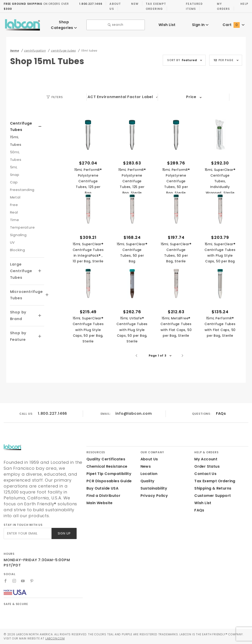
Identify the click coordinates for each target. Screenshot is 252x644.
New (134, 4)
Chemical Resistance (106, 472)
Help (244, 4)
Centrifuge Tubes (20, 123)
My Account (205, 465)
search (116, 23)
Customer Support (211, 502)
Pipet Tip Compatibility (107, 480)
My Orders (223, 6)
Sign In (200, 23)
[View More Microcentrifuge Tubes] (44, 292)
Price (191, 94)
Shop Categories (64, 23)
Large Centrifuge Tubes (20, 268)
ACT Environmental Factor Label (121, 94)
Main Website (99, 509)
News (145, 472)
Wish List (167, 23)
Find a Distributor (103, 502)
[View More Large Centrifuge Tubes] (40, 268)
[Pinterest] (32, 581)
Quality (147, 487)
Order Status (206, 472)
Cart (234, 23)
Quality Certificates (104, 465)
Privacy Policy (153, 502)
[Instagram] (14, 581)
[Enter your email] (27, 533)
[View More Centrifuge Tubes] (40, 123)
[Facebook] (6, 581)
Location (148, 480)
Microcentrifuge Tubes (25, 292)
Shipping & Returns (212, 494)
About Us (114, 6)
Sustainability (153, 494)
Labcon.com (74, 638)
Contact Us (204, 480)
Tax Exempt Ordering (154, 6)
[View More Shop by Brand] (40, 313)
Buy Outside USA (102, 494)
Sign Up (64, 533)
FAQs (221, 419)
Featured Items (193, 6)
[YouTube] (23, 581)
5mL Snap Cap (14, 171)
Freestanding (21, 186)
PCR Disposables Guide (108, 487)
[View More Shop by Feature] (40, 333)
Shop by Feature (18, 333)
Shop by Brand (18, 312)
